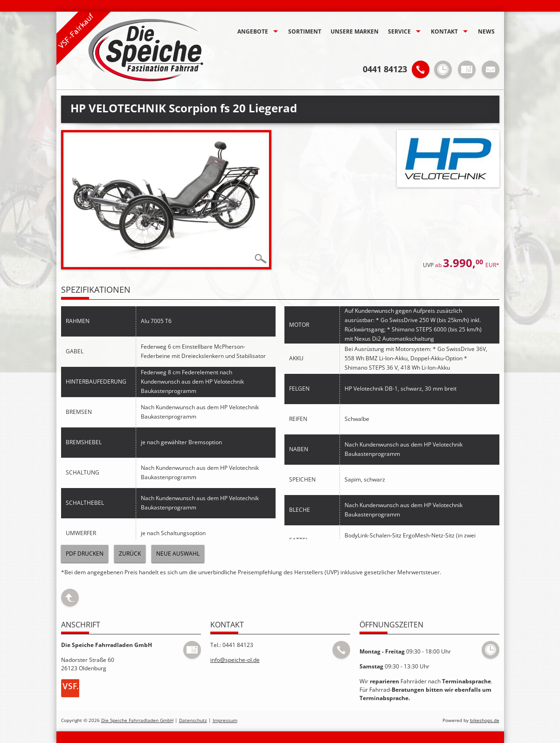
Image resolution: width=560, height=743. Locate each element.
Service (399, 31)
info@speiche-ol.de (235, 660)
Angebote (253, 31)
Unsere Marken (355, 31)
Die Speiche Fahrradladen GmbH (137, 720)
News (486, 31)
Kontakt (444, 31)
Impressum (225, 720)
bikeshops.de (485, 720)
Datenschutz (193, 720)
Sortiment (305, 31)
